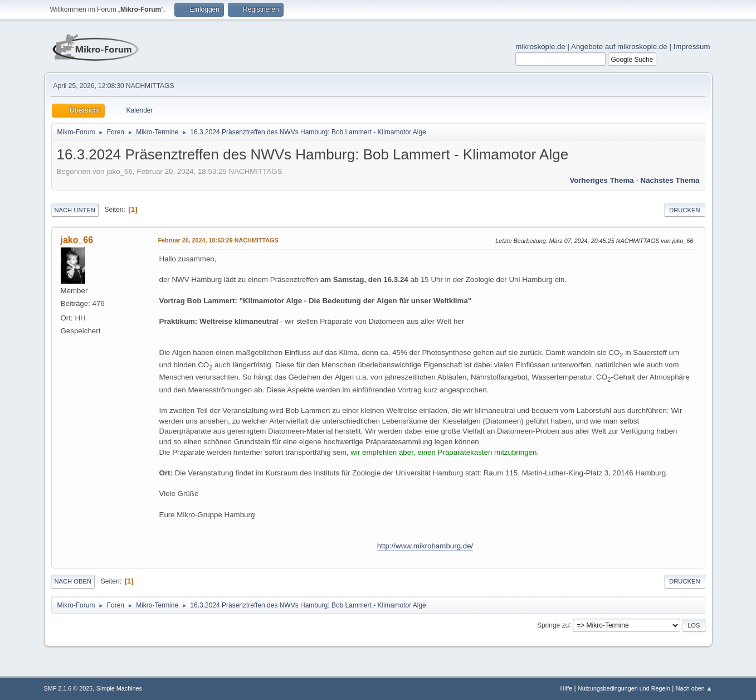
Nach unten (75, 210)
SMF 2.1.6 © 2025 (69, 688)
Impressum (692, 47)
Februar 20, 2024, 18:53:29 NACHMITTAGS (218, 240)
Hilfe (566, 688)
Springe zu (553, 625)
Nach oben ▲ (694, 688)
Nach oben (73, 581)
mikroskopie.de (540, 47)
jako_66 (77, 240)
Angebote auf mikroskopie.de (619, 47)
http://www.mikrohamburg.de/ (425, 546)
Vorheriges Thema (601, 180)
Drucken (684, 210)
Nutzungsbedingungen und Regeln (624, 688)
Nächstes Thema (670, 180)
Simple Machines (119, 688)
